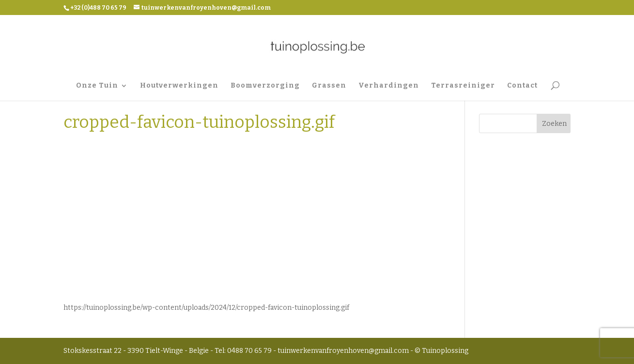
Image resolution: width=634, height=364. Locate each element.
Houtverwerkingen (179, 86)
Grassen (329, 86)
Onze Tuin (97, 86)
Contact (522, 86)
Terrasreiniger (463, 86)
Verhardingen (389, 86)
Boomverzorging (265, 86)
